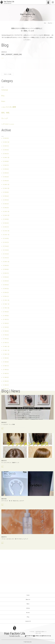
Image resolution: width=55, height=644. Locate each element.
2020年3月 (6, 289)
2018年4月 (6, 377)
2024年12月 (6, 158)
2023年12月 (6, 185)
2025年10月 (6, 142)
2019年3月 (6, 335)
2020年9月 (6, 266)
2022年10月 (6, 215)
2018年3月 (6, 381)
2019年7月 (6, 319)
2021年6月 (6, 246)
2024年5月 (6, 173)
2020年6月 (6, 277)
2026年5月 (6, 138)
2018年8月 (6, 362)
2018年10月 (6, 354)
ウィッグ (5, 118)
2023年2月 (6, 208)
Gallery (28, 608)
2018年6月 (6, 370)
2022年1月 (6, 227)
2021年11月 (6, 235)
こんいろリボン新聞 (9, 107)
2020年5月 (6, 281)
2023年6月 (6, 196)
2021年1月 (6, 258)
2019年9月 (6, 312)
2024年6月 (6, 169)
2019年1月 (6, 343)
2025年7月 (6, 146)
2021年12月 (6, 231)
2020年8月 (6, 269)
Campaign (5, 90)
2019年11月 (6, 304)
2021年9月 (6, 239)
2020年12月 (6, 262)
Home (45, 23)
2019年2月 (6, 339)
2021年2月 (6, 254)
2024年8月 (6, 161)
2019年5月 (6, 327)
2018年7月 (6, 366)
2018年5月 (6, 373)
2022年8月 (6, 219)
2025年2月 (6, 154)
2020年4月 (6, 285)
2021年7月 (6, 242)
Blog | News (50, 23)
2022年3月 (6, 223)
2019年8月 (6, 316)
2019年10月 (6, 308)
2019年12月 (6, 300)
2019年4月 (6, 331)
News (3, 101)
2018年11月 (6, 350)
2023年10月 (6, 188)
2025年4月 (6, 150)
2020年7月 (6, 273)
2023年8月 (6, 192)
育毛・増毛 (5, 113)
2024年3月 (6, 181)
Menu (27, 604)
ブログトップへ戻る (8, 74)
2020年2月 (6, 293)
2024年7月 (6, 165)
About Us (28, 600)
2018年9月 (6, 358)
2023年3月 (6, 204)
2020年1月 (6, 296)
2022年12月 (6, 212)
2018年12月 (6, 346)
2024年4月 (6, 177)
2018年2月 (6, 385)
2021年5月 (6, 250)
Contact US (27, 621)
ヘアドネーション (8, 124)
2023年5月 (6, 200)
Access (27, 613)
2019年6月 (6, 323)
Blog (3, 96)
